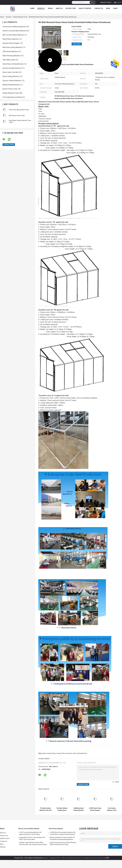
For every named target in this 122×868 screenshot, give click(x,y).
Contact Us (99, 8)
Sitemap (3, 847)
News (108, 8)
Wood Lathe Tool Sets (10, 72)
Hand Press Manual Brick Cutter (19, 110)
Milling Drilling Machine (11, 85)
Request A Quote (106, 2)
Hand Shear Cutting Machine (13, 64)
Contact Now (77, 44)
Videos (50, 8)
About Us (59, 8)
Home (32, 8)
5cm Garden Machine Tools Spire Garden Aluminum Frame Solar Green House (112, 809)
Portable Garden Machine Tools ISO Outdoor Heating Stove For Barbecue (45, 809)
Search (93, 2)
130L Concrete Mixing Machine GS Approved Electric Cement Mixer (30, 833)
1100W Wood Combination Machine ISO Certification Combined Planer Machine (63, 833)
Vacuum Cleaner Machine (12, 81)
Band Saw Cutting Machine (12, 47)
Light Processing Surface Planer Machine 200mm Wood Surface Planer (63, 843)
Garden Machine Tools (20, 17)
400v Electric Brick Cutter (17, 116)
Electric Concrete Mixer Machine (14, 31)
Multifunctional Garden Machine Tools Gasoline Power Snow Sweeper (79, 809)
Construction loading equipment (14, 27)
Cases (115, 8)
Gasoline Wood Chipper (11, 43)
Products (41, 8)
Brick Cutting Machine (80, 753)
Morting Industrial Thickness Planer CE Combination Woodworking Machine (62, 838)
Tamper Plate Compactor (64, 753)
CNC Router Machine (10, 51)
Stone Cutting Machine (11, 76)
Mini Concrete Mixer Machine (13, 35)
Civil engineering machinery (12, 97)
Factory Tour (71, 8)
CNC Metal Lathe (9, 60)
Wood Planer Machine (10, 39)
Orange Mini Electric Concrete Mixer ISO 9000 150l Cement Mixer (32, 838)
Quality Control (85, 8)
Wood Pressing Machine (11, 56)
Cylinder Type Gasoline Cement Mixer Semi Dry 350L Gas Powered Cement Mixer (33, 843)
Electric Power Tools (10, 89)
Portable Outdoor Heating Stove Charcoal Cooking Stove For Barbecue (62, 809)
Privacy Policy (19, 858)
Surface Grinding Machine (12, 68)
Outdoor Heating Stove (49, 753)
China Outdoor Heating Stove (33, 858)
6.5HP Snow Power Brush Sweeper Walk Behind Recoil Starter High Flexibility (95, 809)
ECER (107, 858)
